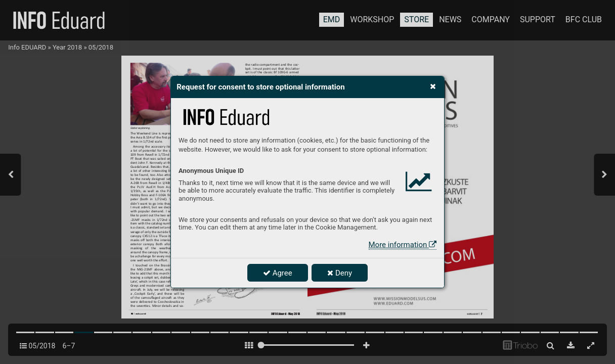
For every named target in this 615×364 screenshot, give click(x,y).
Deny (340, 273)
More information (403, 245)
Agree (278, 273)
